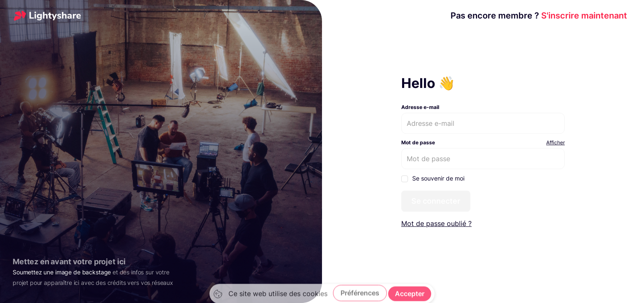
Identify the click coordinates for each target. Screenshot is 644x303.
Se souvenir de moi (433, 178)
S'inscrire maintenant (539, 16)
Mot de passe (418, 142)
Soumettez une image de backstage (62, 272)
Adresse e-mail (420, 107)
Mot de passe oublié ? (436, 223)
